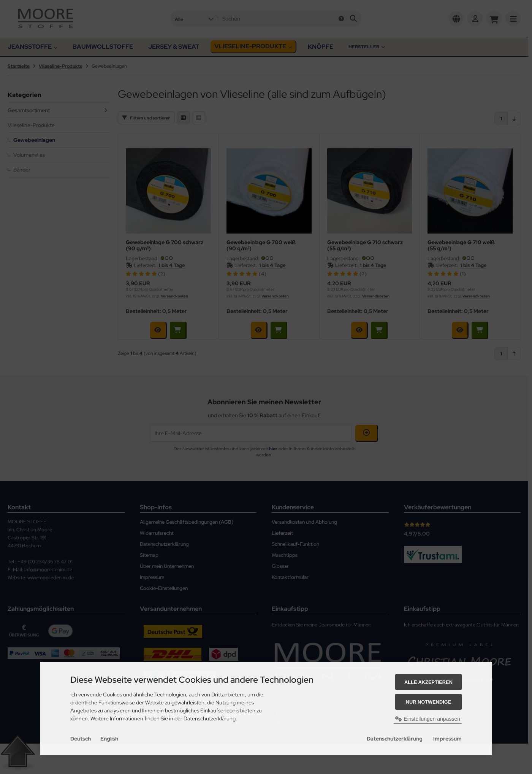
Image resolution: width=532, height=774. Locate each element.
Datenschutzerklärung (395, 739)
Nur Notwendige (428, 702)
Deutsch (81, 739)
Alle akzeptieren (428, 682)
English (109, 739)
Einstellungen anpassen (428, 719)
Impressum (447, 739)
